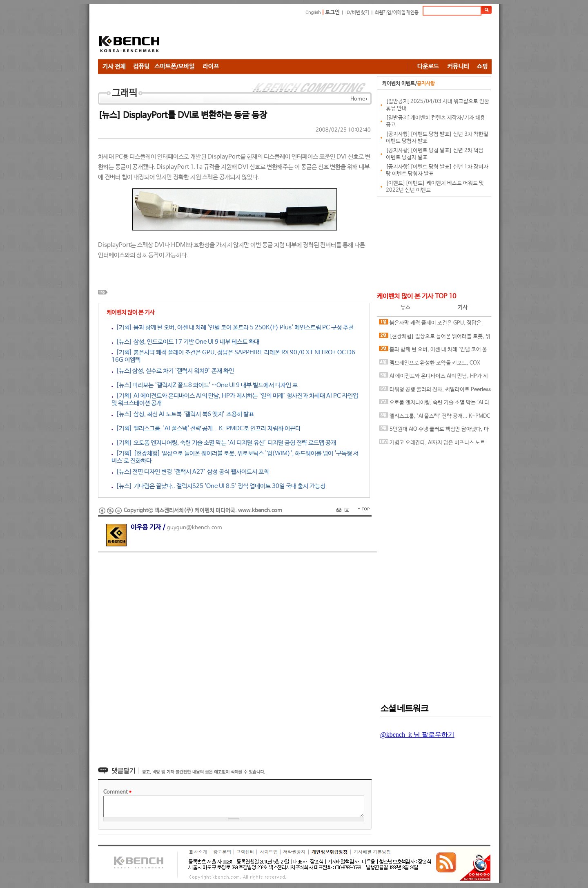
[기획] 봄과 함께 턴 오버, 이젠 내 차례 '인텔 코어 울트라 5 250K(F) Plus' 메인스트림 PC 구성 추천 (233, 328)
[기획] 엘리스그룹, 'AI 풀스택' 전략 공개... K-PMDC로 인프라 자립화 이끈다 (206, 428)
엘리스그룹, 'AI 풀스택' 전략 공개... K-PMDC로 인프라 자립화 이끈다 (434, 418)
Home (358, 99)
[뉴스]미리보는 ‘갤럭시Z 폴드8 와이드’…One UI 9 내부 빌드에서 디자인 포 (205, 385)
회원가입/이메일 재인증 (397, 13)
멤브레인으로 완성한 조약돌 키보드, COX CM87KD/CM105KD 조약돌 (430, 365)
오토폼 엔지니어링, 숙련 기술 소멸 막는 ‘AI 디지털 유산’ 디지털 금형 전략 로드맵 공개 (434, 404)
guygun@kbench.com (195, 528)
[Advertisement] (343, 39)
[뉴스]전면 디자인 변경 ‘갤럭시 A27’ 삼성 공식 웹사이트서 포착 (190, 472)
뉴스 (405, 308)
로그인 (332, 12)
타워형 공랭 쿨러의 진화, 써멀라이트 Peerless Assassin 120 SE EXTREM (435, 391)
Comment (117, 792)
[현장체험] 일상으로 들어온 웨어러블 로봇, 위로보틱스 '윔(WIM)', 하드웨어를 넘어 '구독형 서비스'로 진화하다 (435, 338)
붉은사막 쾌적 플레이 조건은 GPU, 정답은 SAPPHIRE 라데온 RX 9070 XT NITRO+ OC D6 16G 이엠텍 (432, 325)
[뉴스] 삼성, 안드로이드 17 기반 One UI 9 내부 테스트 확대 (185, 342)
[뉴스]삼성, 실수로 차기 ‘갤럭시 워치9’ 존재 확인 (173, 371)
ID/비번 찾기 (357, 13)
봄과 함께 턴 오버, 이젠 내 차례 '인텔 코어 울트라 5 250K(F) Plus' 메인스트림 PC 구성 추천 (433, 351)
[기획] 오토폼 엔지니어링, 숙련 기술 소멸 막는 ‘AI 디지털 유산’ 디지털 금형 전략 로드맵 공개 (224, 443)
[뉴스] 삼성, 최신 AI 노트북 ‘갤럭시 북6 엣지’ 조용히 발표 (183, 414)
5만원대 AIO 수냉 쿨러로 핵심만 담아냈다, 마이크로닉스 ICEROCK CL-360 (434, 431)
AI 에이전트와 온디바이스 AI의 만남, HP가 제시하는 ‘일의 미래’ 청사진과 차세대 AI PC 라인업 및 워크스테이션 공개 (433, 378)
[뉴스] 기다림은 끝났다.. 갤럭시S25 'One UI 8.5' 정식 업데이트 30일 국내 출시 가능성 (218, 486)
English (313, 13)
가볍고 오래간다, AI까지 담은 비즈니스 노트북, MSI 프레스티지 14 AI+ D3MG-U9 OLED (432, 444)
